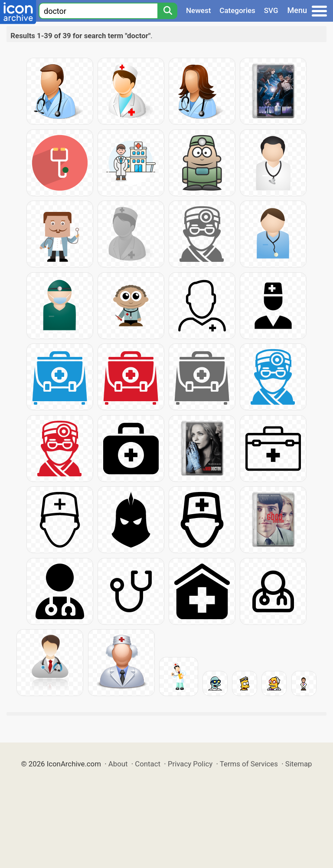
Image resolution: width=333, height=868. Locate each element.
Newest (198, 10)
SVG (271, 10)
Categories (237, 10)
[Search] (167, 11)
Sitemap (299, 764)
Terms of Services (249, 764)
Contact (148, 764)
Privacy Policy (190, 764)
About (118, 764)
